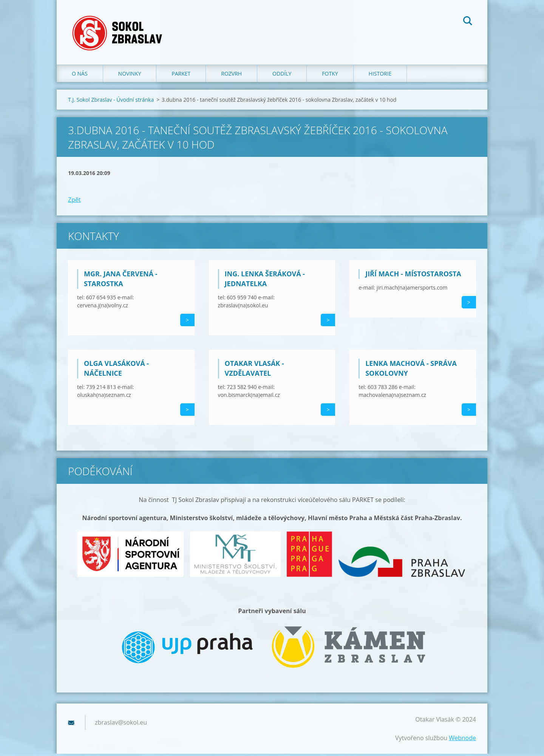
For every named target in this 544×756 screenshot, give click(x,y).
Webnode (462, 740)
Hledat (468, 22)
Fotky (330, 75)
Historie (380, 75)
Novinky (130, 75)
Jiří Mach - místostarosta (413, 276)
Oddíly (282, 75)
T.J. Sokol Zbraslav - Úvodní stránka (111, 101)
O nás (80, 75)
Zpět (74, 202)
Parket (181, 75)
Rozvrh (231, 75)
